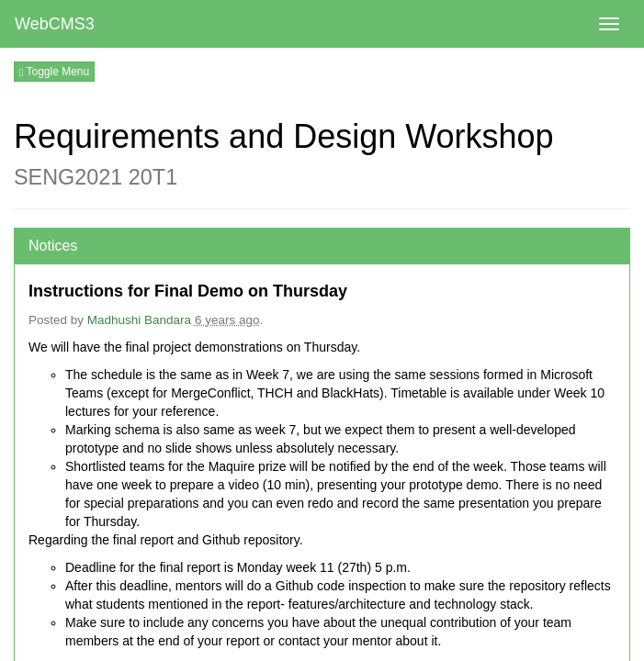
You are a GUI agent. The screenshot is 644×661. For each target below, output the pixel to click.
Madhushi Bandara (139, 320)
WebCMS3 (55, 24)
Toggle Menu (54, 72)
